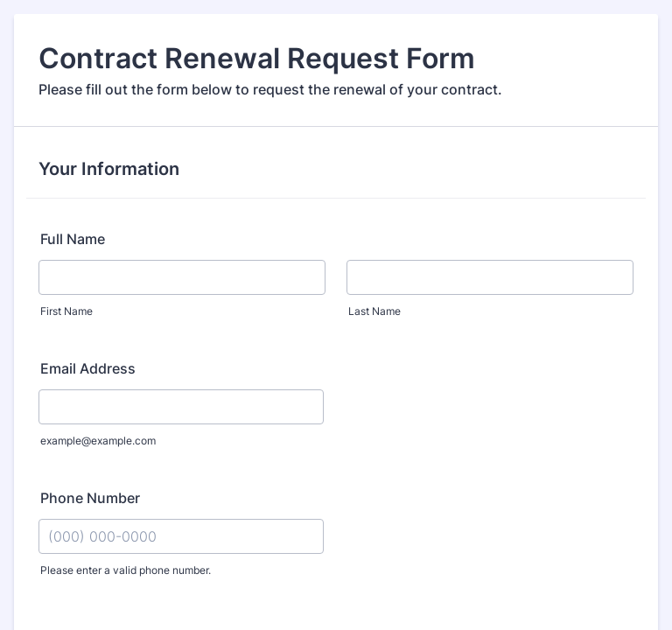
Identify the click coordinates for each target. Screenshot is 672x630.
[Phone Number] (181, 536)
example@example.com (98, 441)
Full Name (73, 239)
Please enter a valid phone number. (126, 570)
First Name (66, 311)
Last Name (374, 311)
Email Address (88, 368)
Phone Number (90, 498)
